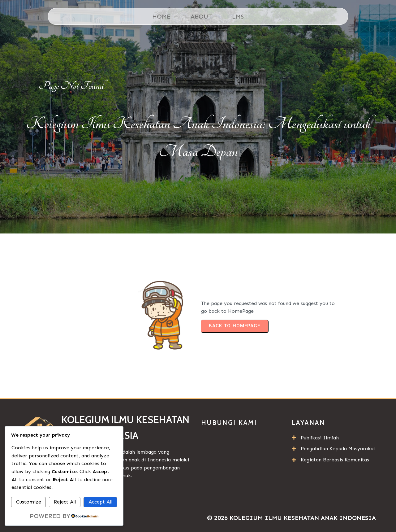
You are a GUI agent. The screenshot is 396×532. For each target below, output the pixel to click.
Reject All (65, 502)
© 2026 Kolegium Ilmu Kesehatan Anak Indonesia (291, 518)
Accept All (100, 502)
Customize (29, 502)
